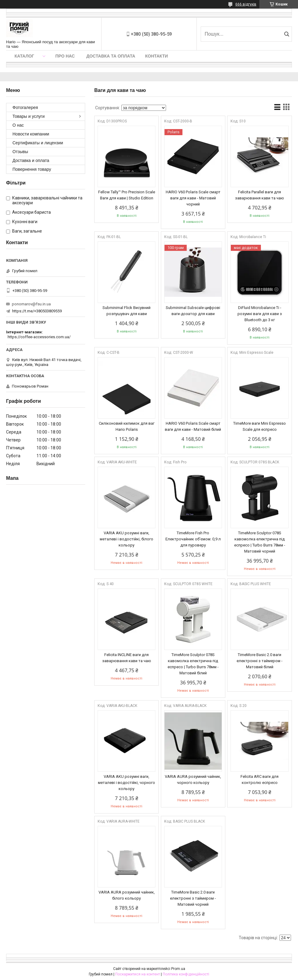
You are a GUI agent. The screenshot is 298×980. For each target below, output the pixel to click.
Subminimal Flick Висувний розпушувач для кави (126, 311)
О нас (18, 125)
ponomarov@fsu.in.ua (31, 304)
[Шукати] (287, 34)
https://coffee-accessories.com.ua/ (39, 337)
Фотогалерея (25, 107)
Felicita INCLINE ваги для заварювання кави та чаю (127, 658)
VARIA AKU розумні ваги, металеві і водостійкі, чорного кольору (126, 783)
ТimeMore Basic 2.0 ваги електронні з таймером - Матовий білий (260, 661)
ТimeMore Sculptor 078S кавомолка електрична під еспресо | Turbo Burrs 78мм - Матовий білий (193, 664)
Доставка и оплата (31, 160)
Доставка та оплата (111, 56)
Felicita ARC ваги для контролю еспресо (260, 780)
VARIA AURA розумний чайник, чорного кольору (193, 780)
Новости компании (31, 134)
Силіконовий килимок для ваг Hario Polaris (127, 426)
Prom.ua (178, 969)
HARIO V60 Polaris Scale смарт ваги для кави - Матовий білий (193, 426)
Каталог (24, 56)
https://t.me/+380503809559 (37, 311)
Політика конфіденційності (186, 974)
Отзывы (20, 152)
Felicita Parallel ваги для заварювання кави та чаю (260, 195)
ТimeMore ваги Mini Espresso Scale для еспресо (260, 426)
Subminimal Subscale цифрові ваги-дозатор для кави (193, 311)
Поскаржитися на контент (138, 974)
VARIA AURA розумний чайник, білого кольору (127, 895)
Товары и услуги (29, 116)
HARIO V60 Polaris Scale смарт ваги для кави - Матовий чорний (193, 198)
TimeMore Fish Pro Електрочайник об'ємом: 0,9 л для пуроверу (193, 539)
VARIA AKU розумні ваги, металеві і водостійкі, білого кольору (126, 539)
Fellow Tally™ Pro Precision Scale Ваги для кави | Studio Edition (127, 195)
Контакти (156, 56)
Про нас (65, 56)
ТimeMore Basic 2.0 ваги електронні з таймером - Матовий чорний (193, 898)
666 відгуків (246, 4)
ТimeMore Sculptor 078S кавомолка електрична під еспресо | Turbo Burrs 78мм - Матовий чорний (260, 542)
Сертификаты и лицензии (38, 143)
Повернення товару (32, 169)
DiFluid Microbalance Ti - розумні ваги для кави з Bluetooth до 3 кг (260, 314)
